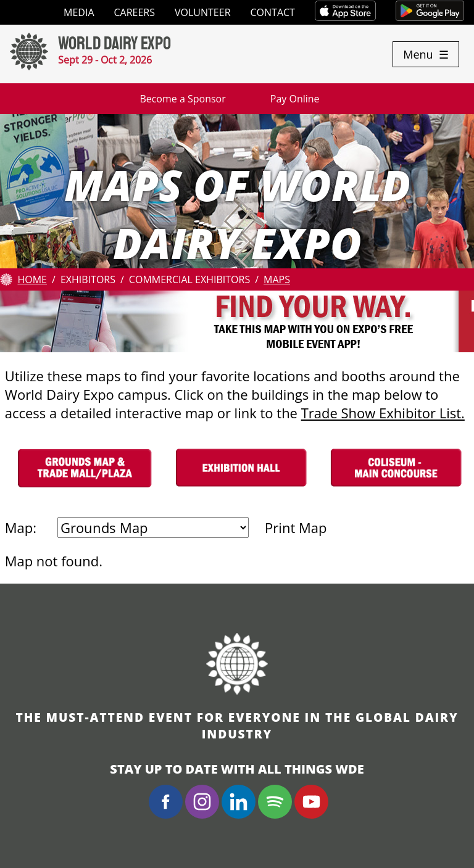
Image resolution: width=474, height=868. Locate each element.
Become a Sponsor (182, 99)
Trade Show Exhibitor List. (383, 413)
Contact (273, 12)
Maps (277, 279)
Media (79, 12)
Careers (135, 12)
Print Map (296, 527)
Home (32, 279)
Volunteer (203, 12)
